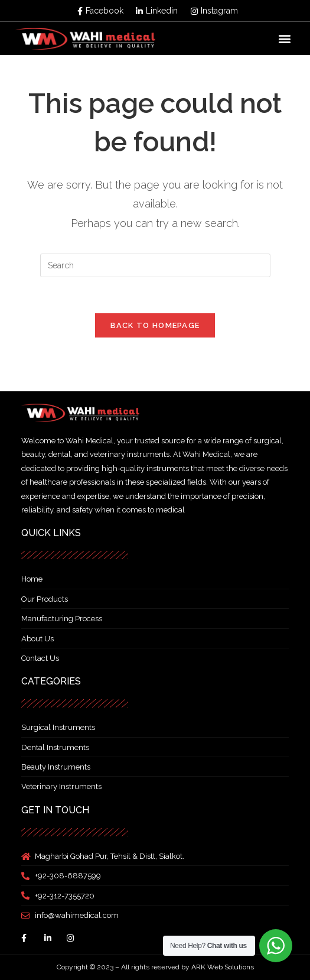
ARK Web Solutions (223, 967)
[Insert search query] (155, 265)
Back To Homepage (155, 325)
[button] (285, 39)
